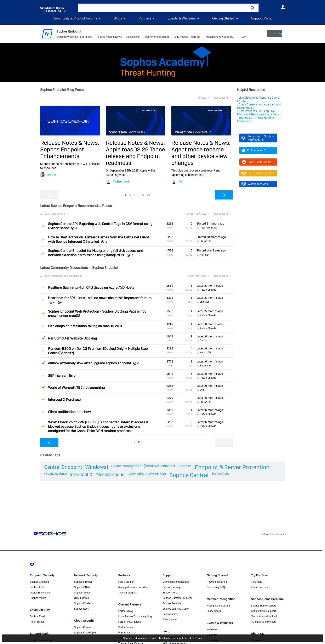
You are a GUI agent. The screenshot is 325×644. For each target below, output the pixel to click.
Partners (145, 18)
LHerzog (205, 302)
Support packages (173, 587)
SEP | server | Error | (63, 376)
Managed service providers (133, 587)
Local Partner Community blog (135, 616)
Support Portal (262, 18)
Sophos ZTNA (82, 587)
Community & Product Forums (75, 18)
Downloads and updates (176, 582)
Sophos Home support (263, 606)
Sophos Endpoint (39, 582)
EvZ (202, 390)
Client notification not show (69, 412)
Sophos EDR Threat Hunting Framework (256, 119)
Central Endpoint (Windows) (76, 467)
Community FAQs (216, 587)
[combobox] (162, 8)
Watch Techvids (255, 184)
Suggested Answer (43, 313)
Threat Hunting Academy (219, 37)
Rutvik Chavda (208, 290)
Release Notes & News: (70, 143)
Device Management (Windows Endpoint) (143, 466)
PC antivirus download (263, 622)
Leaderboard (214, 611)
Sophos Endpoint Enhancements (62, 153)
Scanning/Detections (147, 474)
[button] (252, 8)
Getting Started (223, 18)
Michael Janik (121, 181)
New (275, 34)
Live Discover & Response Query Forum (258, 99)
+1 (63, 302)
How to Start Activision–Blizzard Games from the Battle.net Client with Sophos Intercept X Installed (99, 239)
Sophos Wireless (83, 603)
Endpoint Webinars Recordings (74, 37)
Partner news (126, 627)
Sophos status (170, 614)
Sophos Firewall (83, 582)
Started (210, 224)
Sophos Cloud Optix (85, 633)
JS (180, 181)
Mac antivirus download (264, 616)
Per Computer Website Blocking (72, 338)
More (243, 37)
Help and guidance (55, 473)
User (283, 7)
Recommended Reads (156, 37)
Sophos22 (206, 366)
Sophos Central (189, 475)
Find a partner (126, 582)
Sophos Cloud (221, 473)
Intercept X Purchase (64, 400)
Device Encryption (40, 593)
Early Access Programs (187, 37)
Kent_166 (205, 353)
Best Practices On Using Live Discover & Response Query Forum (259, 113)
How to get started (217, 582)
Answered (43, 338)
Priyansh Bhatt (208, 228)
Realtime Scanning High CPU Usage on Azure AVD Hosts (91, 288)
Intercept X (81, 474)
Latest (210, 286)
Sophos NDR (81, 609)
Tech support (170, 620)
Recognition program (218, 606)
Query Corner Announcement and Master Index (259, 106)
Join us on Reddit (256, 162)
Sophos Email (38, 616)
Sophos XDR (37, 587)
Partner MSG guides (130, 622)
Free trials (256, 582)
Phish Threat (37, 622)
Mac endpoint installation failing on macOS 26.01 (86, 326)
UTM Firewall (81, 598)
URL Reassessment (257, 173)
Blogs (118, 18)
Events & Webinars (182, 18)
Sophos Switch (82, 593)
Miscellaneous (110, 474)
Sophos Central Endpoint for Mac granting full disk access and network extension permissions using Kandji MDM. (96, 253)
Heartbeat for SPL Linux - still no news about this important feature (100, 298)
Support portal (170, 593)
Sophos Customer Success (178, 598)
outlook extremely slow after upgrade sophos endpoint (90, 363)
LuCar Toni (206, 241)
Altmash (205, 255)
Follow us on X (254, 150)
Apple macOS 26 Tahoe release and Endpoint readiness (135, 156)
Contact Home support (263, 611)
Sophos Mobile (38, 598)
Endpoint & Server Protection (232, 467)
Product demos (259, 587)
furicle (203, 341)
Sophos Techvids (172, 603)
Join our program (128, 593)
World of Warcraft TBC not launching (76, 388)
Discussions (133, 37)
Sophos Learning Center (176, 609)
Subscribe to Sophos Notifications (258, 138)
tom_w (52, 175)
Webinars (212, 630)
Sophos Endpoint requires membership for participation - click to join (162, 638)
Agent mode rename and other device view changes (199, 156)
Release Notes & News (109, 37)
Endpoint (185, 466)
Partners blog (126, 611)
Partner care (125, 633)
